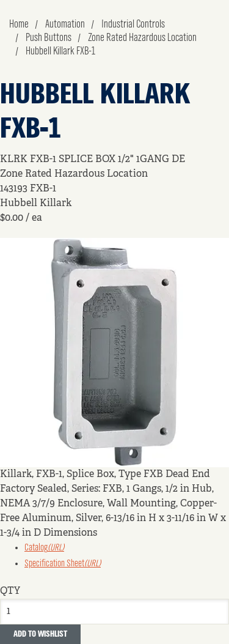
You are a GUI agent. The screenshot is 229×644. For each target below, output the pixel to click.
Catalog (44, 548)
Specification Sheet (63, 564)
